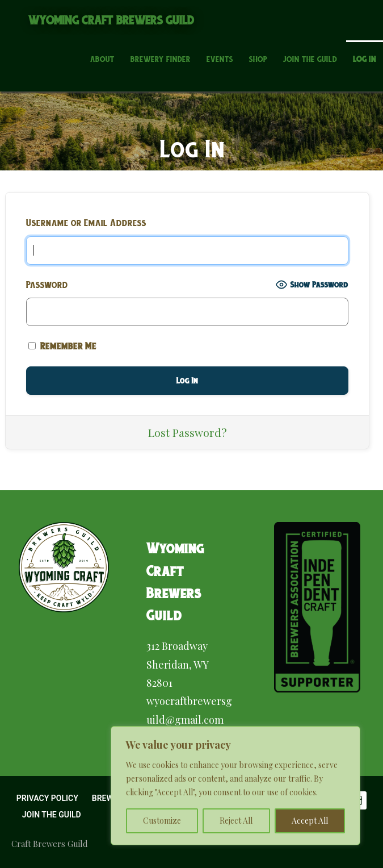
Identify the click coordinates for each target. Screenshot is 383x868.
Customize (162, 821)
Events (220, 59)
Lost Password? (188, 432)
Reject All (236, 821)
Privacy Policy (47, 798)
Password (47, 285)
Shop (258, 59)
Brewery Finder (161, 59)
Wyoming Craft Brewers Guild (111, 20)
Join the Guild (310, 59)
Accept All (310, 821)
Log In (365, 59)
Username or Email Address (86, 223)
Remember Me (62, 346)
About (102, 59)
